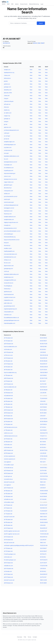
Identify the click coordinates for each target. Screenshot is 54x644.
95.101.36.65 (43, 413)
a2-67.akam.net (8, 505)
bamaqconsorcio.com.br (11, 179)
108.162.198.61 (44, 372)
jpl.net (6, 124)
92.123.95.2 (43, 557)
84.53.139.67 (43, 341)
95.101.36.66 (43, 583)
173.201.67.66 (44, 566)
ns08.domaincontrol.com (11, 436)
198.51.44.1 (43, 543)
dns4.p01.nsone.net (9, 517)
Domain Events (24, 4)
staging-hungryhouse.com (11, 222)
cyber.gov (7, 133)
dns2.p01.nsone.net (9, 482)
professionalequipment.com (11, 130)
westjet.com (7, 70)
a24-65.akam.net (9, 352)
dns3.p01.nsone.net (9, 580)
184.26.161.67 (44, 364)
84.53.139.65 (43, 519)
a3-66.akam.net (8, 442)
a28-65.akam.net (8, 378)
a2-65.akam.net (8, 404)
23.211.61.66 (43, 470)
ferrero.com (7, 263)
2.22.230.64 (43, 540)
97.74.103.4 (43, 427)
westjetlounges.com (9, 142)
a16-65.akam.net (8, 473)
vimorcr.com (7, 176)
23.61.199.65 (43, 375)
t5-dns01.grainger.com (10, 560)
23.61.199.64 (43, 424)
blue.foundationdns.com (10, 347)
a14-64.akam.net (8, 537)
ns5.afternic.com (8, 499)
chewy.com (7, 75)
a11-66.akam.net (8, 496)
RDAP (8, 4)
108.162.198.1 (43, 347)
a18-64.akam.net (8, 410)
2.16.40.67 (43, 416)
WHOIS (4, 4)
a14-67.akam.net (8, 528)
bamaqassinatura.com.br (11, 162)
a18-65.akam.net (8, 413)
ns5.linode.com (8, 557)
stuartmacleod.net (9, 294)
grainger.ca (7, 119)
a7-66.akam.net (8, 407)
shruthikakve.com (9, 168)
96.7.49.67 (43, 381)
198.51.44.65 (43, 580)
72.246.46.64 (44, 398)
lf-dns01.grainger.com (10, 554)
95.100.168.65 (44, 361)
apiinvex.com (7, 127)
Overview (20, 637)
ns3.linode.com (8, 349)
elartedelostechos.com (10, 257)
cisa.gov (6, 121)
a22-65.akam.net (8, 384)
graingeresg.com (8, 268)
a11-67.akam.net (8, 341)
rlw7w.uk (6, 271)
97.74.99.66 (43, 499)
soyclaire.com (8, 147)
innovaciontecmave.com (10, 254)
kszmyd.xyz (7, 245)
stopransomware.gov (10, 173)
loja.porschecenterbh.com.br (12, 240)
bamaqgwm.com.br (9, 208)
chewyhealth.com (9, 312)
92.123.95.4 (43, 447)
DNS (12, 4)
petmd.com (7, 84)
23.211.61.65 (43, 384)
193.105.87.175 (44, 433)
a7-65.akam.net (8, 375)
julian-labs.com (8, 303)
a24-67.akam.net (8, 488)
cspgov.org (7, 116)
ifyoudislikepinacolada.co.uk (11, 318)
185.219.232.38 (44, 355)
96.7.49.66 (43, 442)
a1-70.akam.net (8, 514)
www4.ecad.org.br (9, 202)
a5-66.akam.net (8, 390)
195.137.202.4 (44, 479)
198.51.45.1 (43, 482)
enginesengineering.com (10, 309)
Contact (35, 637)
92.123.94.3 (43, 445)
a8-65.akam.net (8, 525)
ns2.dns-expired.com (10, 459)
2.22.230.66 (43, 393)
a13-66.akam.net (8, 393)
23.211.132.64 (44, 419)
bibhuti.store (7, 78)
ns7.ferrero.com (8, 355)
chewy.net (7, 96)
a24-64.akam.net (9, 568)
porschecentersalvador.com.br (12, 231)
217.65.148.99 (44, 456)
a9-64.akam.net (8, 367)
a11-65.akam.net (8, 519)
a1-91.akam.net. (8, 508)
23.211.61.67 (43, 577)
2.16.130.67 (43, 488)
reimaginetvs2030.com (10, 280)
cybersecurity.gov (9, 101)
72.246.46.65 (44, 494)
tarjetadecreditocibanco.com (12, 156)
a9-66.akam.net (8, 491)
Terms (29, 637)
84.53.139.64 (43, 338)
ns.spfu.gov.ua (8, 476)
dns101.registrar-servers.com (12, 534)
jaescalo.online (8, 93)
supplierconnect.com (10, 297)
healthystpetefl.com (9, 251)
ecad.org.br (7, 199)
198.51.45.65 (43, 517)
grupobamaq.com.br (9, 306)
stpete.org (7, 110)
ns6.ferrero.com (8, 433)
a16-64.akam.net (8, 419)
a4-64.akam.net (8, 398)
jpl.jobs (6, 81)
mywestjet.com (8, 165)
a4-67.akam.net (8, 511)
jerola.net (6, 139)
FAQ (25, 637)
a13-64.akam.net (8, 540)
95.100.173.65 (44, 378)
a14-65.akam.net (8, 358)
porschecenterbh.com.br (11, 196)
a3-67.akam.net (8, 381)
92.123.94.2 (43, 571)
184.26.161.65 (44, 358)
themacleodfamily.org (10, 237)
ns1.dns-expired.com (9, 456)
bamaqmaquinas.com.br (10, 228)
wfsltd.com (7, 194)
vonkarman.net (8, 150)
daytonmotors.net (9, 266)
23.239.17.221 (43, 531)
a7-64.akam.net (8, 424)
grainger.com (7, 87)
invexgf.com (7, 225)
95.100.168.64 (44, 421)
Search (41, 23)
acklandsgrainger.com (10, 145)
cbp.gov (6, 98)
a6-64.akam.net (8, 370)
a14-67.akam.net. (9, 364)
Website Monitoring (34, 4)
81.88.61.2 (43, 485)
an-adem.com (8, 113)
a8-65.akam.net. (8, 401)
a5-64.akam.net (8, 421)
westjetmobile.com (9, 219)
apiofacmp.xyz (8, 292)
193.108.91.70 (44, 514)
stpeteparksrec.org (9, 72)
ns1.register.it (7, 485)
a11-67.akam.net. (8, 551)
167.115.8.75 (43, 554)
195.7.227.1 (43, 462)
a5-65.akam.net (8, 361)
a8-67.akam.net (8, 416)
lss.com (6, 159)
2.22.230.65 (43, 453)
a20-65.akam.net (8, 344)
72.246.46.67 (44, 511)
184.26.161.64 (44, 537)
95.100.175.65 (44, 344)
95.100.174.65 (44, 404)
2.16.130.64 (43, 568)
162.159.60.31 (44, 387)
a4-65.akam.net (8, 494)
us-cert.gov (7, 136)
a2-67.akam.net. (8, 439)
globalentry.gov (8, 185)
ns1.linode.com (8, 571)
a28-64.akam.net (9, 450)
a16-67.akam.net (8, 563)
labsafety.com (8, 90)
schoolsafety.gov (9, 234)
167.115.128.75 (44, 560)
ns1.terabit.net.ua (9, 468)
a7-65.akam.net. (8, 430)
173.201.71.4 (43, 436)
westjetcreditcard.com (10, 217)
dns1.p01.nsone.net (9, 543)
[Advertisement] (27, 31)
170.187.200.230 (44, 534)
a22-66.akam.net (8, 470)
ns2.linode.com (8, 445)
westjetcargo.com (9, 277)
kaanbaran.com (8, 211)
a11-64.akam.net (8, 338)
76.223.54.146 (44, 545)
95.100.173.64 (44, 450)
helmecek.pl (7, 289)
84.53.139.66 (43, 496)
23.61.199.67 (43, 548)
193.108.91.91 (6, 43)
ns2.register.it (7, 462)
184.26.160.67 (44, 574)
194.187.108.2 (44, 468)
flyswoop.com (8, 214)
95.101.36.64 (43, 410)
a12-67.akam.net (8, 574)
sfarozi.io (6, 107)
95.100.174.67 (44, 439)
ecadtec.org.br (8, 248)
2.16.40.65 (43, 401)
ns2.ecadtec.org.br (9, 502)
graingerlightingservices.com (12, 320)
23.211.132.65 (43, 473)
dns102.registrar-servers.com (12, 531)
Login (42, 4)
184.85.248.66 (44, 491)
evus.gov (6, 153)
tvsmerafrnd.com (9, 283)
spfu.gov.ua (7, 104)
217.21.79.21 (43, 459)
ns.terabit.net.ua (8, 479)
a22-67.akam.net (8, 577)
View (31, 70)
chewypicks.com (8, 191)
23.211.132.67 (43, 563)
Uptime (17, 4)
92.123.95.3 (43, 349)
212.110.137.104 (44, 476)
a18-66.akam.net (8, 583)
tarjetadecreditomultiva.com (11, 274)
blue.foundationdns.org (10, 372)
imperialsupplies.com (10, 323)
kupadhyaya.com (9, 170)
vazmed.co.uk (8, 315)
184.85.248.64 (44, 367)
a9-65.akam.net (8, 522)
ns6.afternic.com (8, 566)
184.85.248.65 (44, 522)
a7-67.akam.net (8, 548)
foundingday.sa (8, 286)
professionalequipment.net (11, 205)
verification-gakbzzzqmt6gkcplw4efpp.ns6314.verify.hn (19, 545)
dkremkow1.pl (8, 188)
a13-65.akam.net (8, 453)
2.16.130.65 (43, 352)
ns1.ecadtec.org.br (9, 465)
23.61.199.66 (43, 407)
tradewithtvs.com (9, 300)
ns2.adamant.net (8, 396)
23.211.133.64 (44, 370)
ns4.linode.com (8, 447)
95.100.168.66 (44, 390)
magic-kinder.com (9, 182)
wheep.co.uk (7, 260)
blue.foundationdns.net (10, 387)
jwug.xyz (6, 243)
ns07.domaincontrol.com (11, 427)
